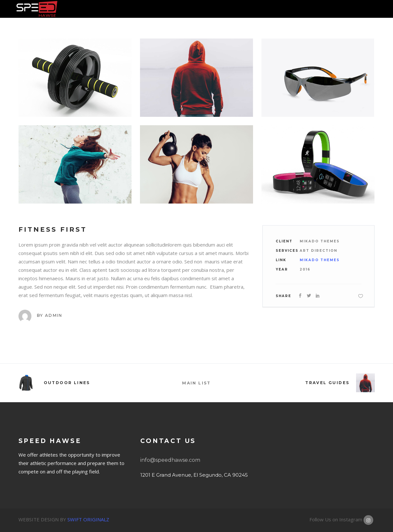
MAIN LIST (196, 383)
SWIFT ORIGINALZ (88, 519)
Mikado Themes (320, 260)
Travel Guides (327, 383)
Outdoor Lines (67, 383)
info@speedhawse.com (170, 460)
